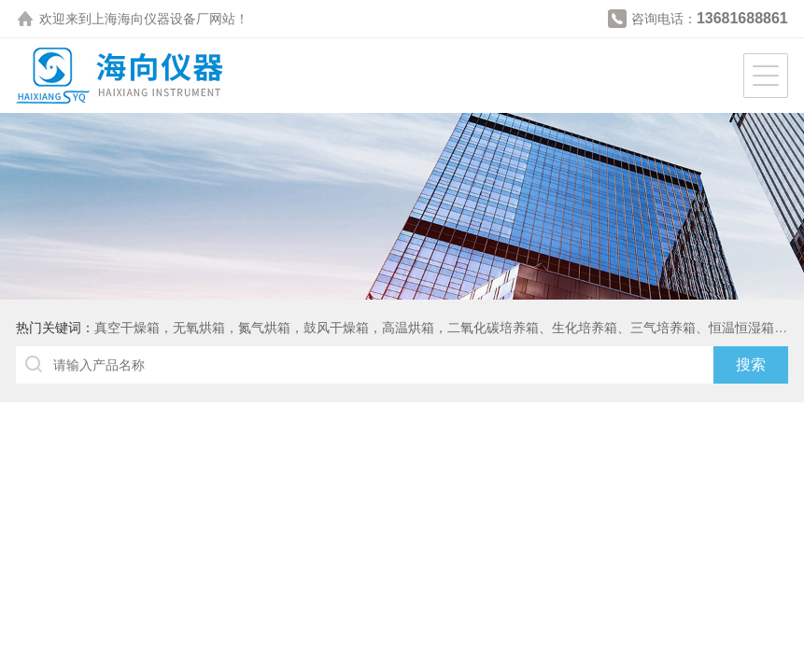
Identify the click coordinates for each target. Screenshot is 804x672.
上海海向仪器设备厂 (150, 19)
